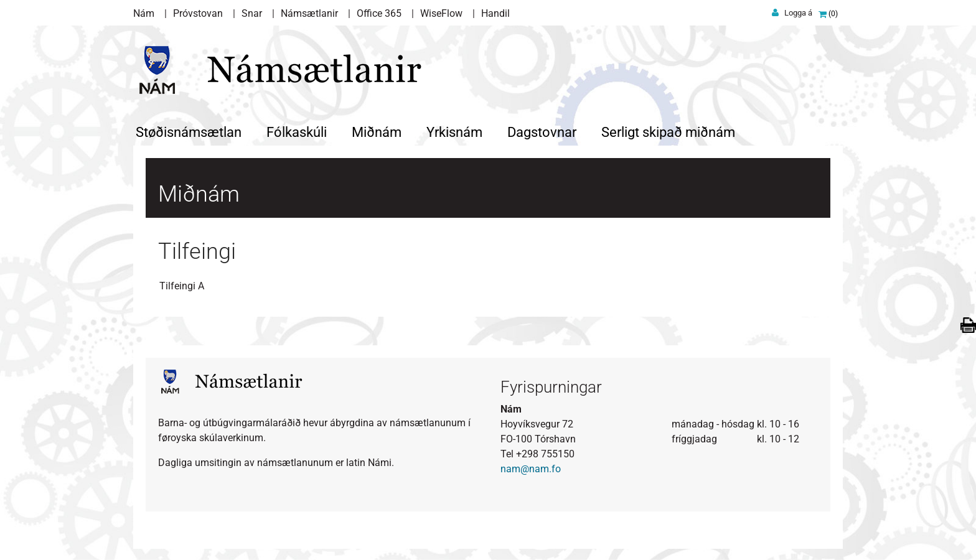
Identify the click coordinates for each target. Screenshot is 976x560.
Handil (495, 13)
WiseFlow (441, 13)
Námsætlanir (309, 13)
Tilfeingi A (182, 285)
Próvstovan (198, 13)
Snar (252, 13)
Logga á (798, 13)
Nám (144, 13)
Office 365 (379, 13)
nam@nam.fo (531, 468)
